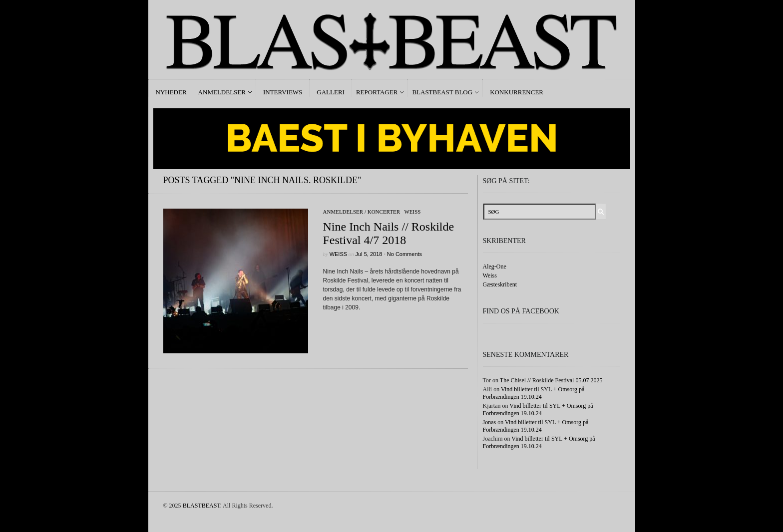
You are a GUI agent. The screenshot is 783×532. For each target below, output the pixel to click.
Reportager (377, 92)
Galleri (331, 92)
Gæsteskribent (500, 284)
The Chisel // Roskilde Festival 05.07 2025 (551, 380)
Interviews (283, 92)
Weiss (412, 212)
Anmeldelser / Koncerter (362, 212)
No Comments (404, 254)
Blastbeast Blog (442, 92)
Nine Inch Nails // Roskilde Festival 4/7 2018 (389, 233)
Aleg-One (495, 266)
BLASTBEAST (201, 506)
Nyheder (171, 92)
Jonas (490, 422)
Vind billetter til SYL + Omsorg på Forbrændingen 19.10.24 (534, 393)
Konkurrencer (517, 92)
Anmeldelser (222, 92)
